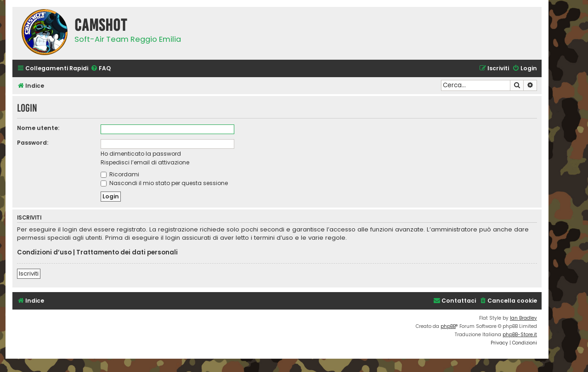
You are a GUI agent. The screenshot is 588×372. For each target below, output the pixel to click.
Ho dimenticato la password (141, 154)
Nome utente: (38, 128)
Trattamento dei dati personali (127, 253)
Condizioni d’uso (44, 253)
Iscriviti (29, 273)
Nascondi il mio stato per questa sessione (164, 183)
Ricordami (120, 174)
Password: (33, 143)
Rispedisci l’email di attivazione (145, 162)
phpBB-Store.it (520, 335)
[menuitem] (101, 69)
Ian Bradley (523, 318)
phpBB (448, 326)
